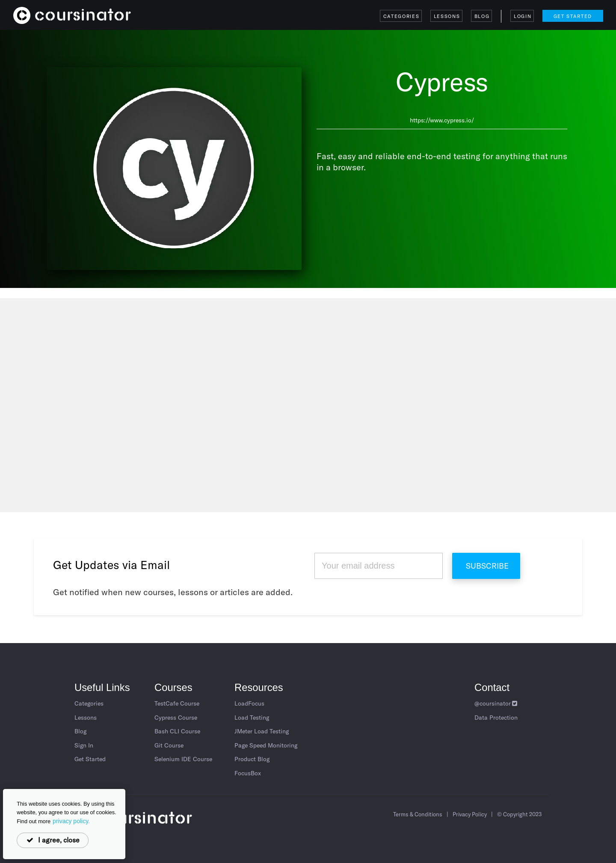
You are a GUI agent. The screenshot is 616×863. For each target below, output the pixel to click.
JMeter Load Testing (262, 731)
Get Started (573, 16)
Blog (482, 16)
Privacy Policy (470, 814)
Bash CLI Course (177, 731)
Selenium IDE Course (183, 759)
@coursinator (496, 703)
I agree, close (53, 840)
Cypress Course (176, 718)
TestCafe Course (177, 703)
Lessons (447, 16)
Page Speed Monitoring (266, 745)
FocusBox (248, 773)
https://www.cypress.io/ (442, 120)
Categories (401, 16)
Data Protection (496, 718)
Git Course (169, 745)
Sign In (84, 745)
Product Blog (252, 759)
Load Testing (252, 718)
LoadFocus (249, 703)
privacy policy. (71, 821)
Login (523, 16)
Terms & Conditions (418, 814)
